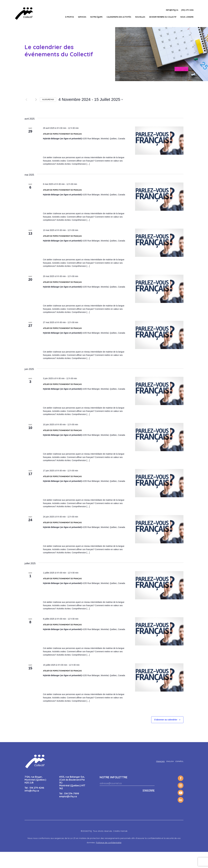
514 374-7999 (72, 810)
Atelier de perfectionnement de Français (62, 150)
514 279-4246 (37, 804)
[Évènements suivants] (36, 100)
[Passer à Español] (179, 778)
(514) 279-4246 (187, 10)
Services (82, 17)
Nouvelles (140, 17)
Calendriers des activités (119, 17)
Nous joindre (187, 17)
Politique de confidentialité (109, 859)
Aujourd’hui (48, 100)
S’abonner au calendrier (166, 736)
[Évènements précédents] (26, 100)
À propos (70, 17)
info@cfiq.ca (172, 10)
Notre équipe (96, 17)
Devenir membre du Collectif (163, 17)
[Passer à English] (170, 778)
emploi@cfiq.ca (68, 813)
